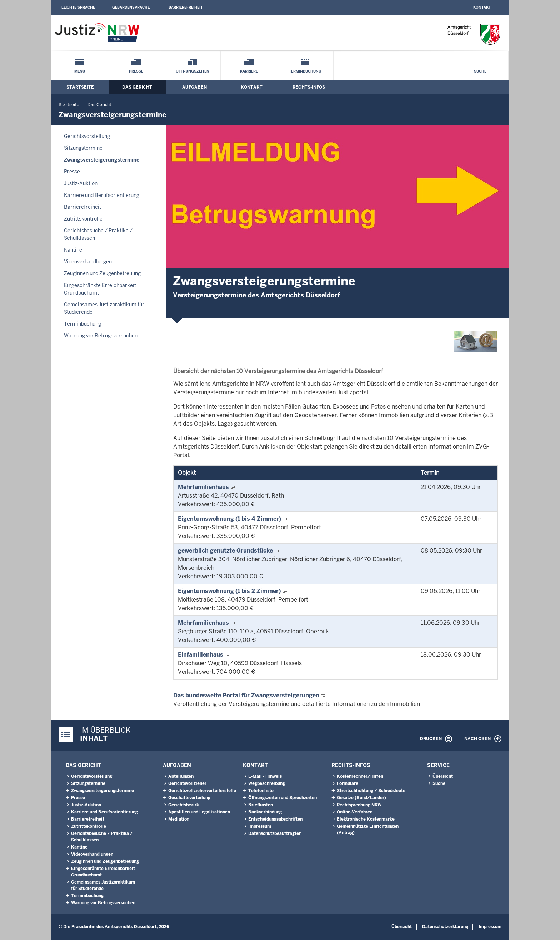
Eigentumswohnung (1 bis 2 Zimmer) (229, 591)
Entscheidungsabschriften (275, 819)
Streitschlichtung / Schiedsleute (371, 791)
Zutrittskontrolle (83, 219)
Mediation (179, 819)
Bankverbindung (265, 812)
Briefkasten (261, 805)
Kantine (73, 250)
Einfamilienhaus (201, 655)
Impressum (260, 826)
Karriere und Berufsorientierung (102, 195)
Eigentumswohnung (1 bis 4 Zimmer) (229, 519)
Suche (480, 71)
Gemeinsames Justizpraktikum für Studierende (104, 308)
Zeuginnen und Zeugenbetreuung (102, 273)
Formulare (347, 783)
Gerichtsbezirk (184, 805)
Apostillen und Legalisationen (199, 812)
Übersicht (443, 776)
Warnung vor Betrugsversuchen (101, 336)
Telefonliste (261, 791)
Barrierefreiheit (186, 7)
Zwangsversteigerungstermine (102, 160)
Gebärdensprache (131, 7)
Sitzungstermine (83, 148)
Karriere (249, 71)
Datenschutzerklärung (445, 927)
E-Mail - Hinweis (265, 776)
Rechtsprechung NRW (359, 805)
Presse (136, 71)
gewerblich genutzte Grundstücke (225, 551)
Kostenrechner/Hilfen (360, 776)
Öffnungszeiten (192, 71)
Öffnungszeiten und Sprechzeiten (282, 798)
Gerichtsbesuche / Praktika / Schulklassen (98, 234)
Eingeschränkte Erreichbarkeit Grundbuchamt (100, 289)
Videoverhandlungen (88, 262)
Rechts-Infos (309, 87)
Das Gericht (137, 87)
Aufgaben (194, 87)
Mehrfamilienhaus (203, 487)
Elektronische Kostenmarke (366, 819)
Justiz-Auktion (81, 183)
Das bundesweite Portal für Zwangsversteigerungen (246, 695)
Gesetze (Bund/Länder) (361, 798)
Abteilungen (181, 776)
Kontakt (482, 7)
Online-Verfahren (355, 812)
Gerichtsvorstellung (87, 136)
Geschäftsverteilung (189, 798)
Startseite (80, 87)
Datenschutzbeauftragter (274, 833)
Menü (80, 71)
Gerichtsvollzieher (187, 783)
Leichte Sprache (78, 7)
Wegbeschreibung (267, 783)
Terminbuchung (305, 71)
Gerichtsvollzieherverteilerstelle (202, 791)
